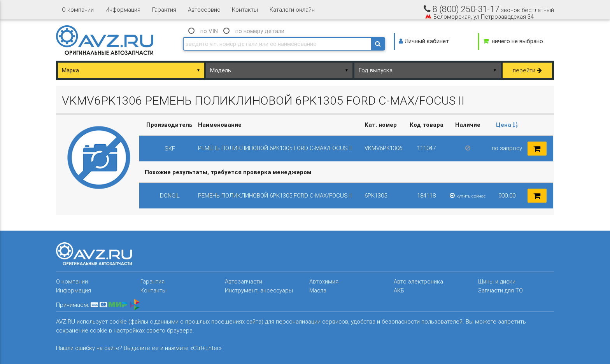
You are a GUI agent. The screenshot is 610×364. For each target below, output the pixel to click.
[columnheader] (507, 125)
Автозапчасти (244, 281)
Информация (123, 10)
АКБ (399, 290)
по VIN (209, 31)
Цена (507, 125)
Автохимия (324, 281)
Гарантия (164, 10)
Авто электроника (418, 281)
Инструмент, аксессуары (259, 290)
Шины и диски (497, 281)
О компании (78, 10)
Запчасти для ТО (500, 290)
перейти (527, 70)
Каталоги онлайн (292, 10)
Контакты (245, 10)
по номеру (260, 31)
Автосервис (204, 10)
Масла (318, 290)
